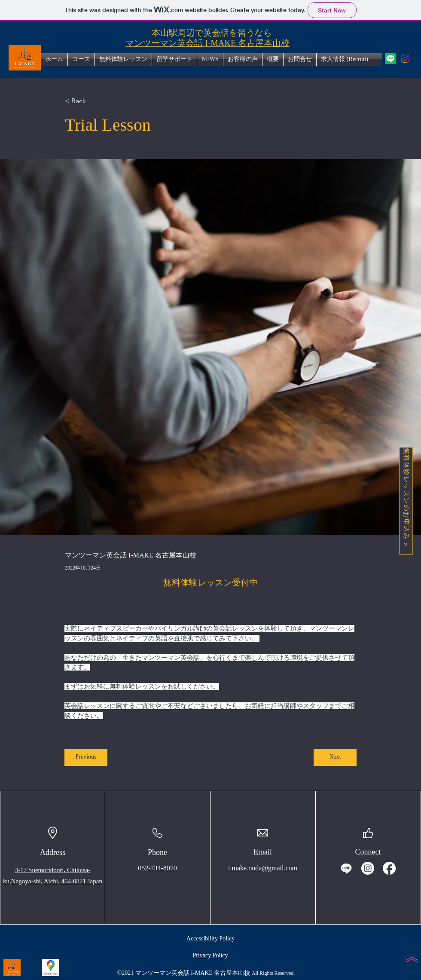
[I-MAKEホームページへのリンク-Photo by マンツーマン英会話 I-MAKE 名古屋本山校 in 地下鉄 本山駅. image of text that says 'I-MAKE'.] (12, 968)
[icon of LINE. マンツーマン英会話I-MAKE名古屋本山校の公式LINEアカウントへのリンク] (390, 59)
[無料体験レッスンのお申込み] (406, 501)
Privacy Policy (210, 955)
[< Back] (93, 101)
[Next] (335, 757)
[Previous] (86, 757)
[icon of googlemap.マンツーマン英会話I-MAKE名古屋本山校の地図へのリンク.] (51, 968)
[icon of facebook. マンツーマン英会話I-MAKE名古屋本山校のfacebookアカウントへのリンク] (389, 868)
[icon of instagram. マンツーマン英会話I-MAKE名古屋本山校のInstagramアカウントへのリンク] (405, 59)
